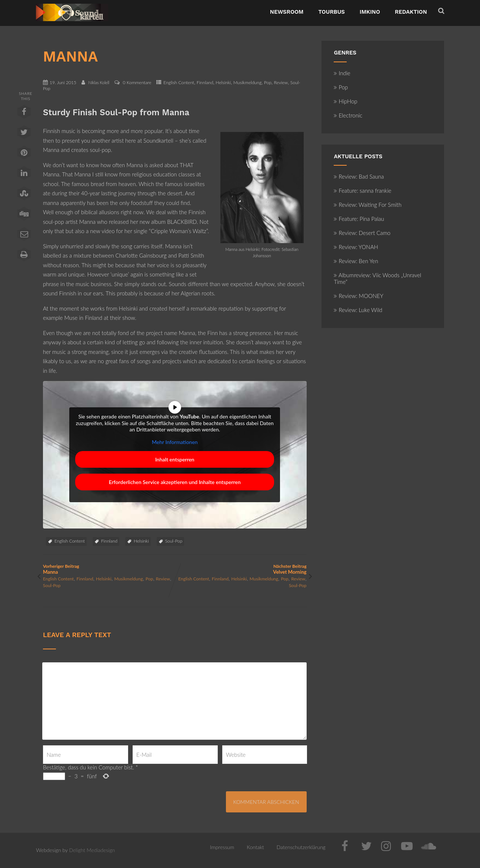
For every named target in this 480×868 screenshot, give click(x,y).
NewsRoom (287, 12)
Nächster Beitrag (241, 569)
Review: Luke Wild (358, 310)
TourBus (331, 12)
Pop (268, 82)
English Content (179, 82)
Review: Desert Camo (362, 233)
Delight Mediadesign (92, 850)
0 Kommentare (137, 82)
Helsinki (223, 82)
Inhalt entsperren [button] (175, 459)
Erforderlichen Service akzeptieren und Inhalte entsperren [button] (175, 482)
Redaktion (411, 12)
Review (281, 82)
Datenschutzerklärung (301, 847)
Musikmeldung (247, 82)
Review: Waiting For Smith (368, 205)
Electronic (348, 115)
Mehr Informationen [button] (175, 442)
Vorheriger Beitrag (109, 569)
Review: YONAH (356, 247)
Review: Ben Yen (356, 261)
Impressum (222, 847)
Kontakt (255, 847)
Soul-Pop (174, 541)
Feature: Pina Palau (359, 219)
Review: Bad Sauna (359, 176)
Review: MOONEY (359, 296)
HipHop (345, 101)
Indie (342, 73)
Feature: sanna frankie (362, 191)
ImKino (370, 12)
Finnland (205, 82)
